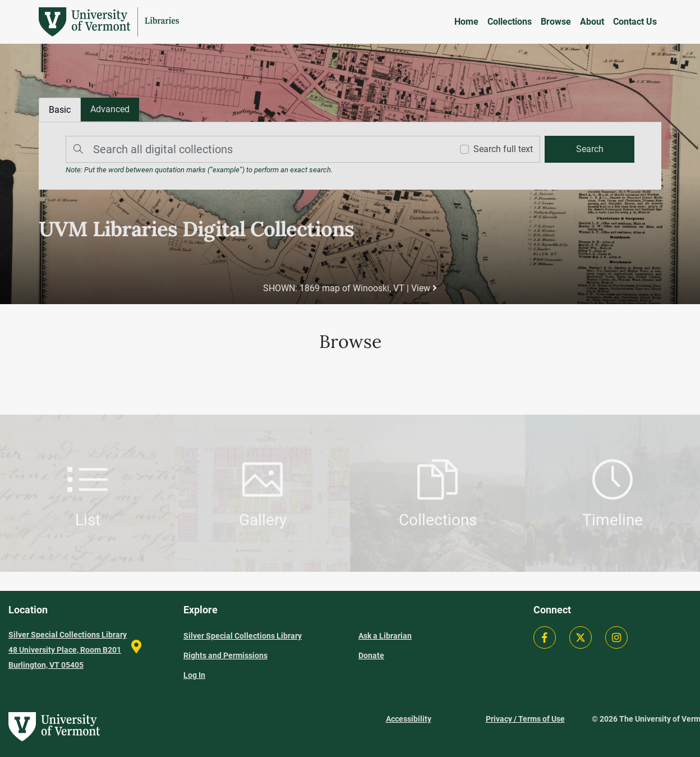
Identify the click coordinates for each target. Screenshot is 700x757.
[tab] (110, 109)
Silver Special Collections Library (243, 636)
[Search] (256, 149)
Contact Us (635, 22)
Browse (556, 22)
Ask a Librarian (385, 636)
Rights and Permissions (225, 655)
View (424, 288)
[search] (590, 149)
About (592, 22)
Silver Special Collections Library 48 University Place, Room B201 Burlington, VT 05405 (68, 650)
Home (466, 22)
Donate (371, 655)
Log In (194, 675)
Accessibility (409, 719)
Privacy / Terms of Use (525, 719)
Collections (510, 22)
